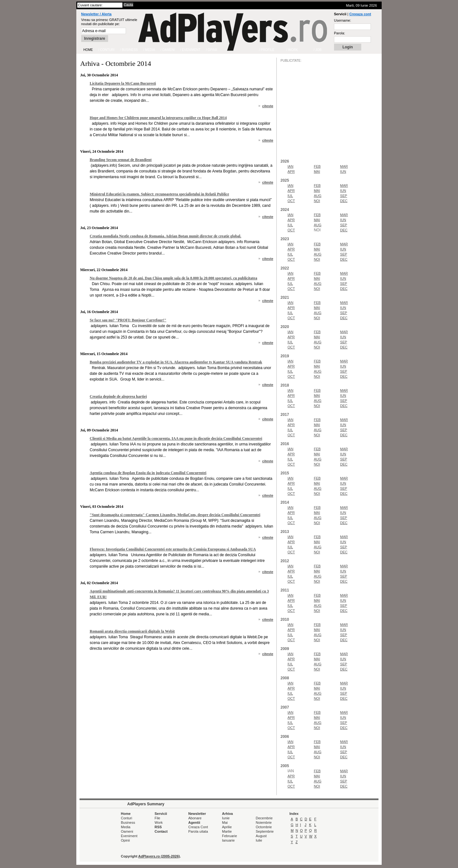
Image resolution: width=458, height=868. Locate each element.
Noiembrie (264, 822)
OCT (291, 201)
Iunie (226, 818)
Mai (225, 822)
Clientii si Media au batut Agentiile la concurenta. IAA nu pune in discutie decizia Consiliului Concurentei (176, 438)
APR (291, 171)
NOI (317, 201)
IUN (343, 171)
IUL (290, 196)
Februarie (229, 836)
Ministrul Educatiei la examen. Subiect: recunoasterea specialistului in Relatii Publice (159, 194)
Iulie (259, 840)
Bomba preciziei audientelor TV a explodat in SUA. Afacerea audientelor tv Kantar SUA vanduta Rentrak (176, 362)
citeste (268, 106)
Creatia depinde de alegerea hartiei (118, 396)
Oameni (127, 831)
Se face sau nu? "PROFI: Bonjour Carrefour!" (128, 320)
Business (128, 822)
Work (159, 822)
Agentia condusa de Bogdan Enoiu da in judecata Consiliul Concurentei (148, 473)
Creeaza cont (360, 14)
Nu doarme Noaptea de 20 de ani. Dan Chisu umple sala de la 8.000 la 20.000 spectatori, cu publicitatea (173, 278)
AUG (318, 196)
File (157, 818)
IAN (290, 166)
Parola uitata (198, 831)
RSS (158, 827)
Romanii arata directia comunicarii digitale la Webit (132, 631)
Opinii (125, 840)
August (261, 836)
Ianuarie (228, 840)
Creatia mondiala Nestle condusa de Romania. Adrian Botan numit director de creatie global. (165, 236)
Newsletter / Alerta (96, 14)
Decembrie (264, 818)
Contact (161, 831)
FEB (317, 166)
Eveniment (129, 836)
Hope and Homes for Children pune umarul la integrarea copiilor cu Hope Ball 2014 (158, 118)
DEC (344, 201)
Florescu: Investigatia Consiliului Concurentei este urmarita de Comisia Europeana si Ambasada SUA (173, 549)
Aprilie (227, 827)
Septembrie (265, 831)
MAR (344, 166)
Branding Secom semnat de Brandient (121, 160)
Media (126, 827)
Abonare (195, 818)
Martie (227, 831)
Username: (343, 20)
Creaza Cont (198, 827)
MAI (317, 171)
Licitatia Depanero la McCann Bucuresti (123, 83)
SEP (343, 196)
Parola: (340, 33)
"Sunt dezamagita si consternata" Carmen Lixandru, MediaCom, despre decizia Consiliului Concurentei (175, 515)
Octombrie (264, 827)
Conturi (126, 818)
